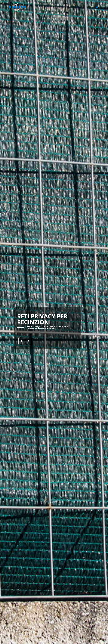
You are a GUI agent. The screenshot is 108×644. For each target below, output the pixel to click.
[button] (97, 7)
